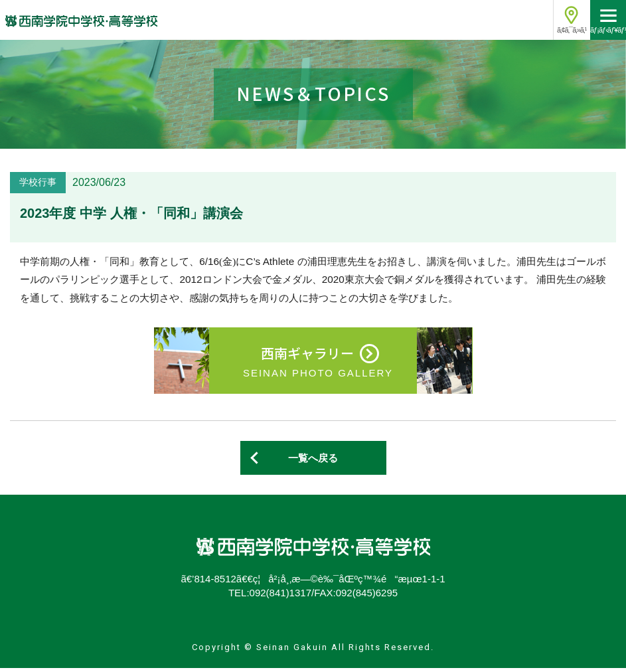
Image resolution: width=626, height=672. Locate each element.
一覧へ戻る (313, 462)
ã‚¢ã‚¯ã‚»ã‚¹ (572, 30)
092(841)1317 (280, 597)
